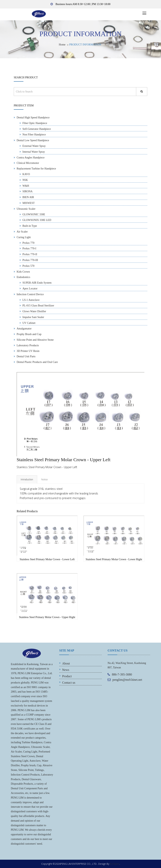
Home (62, 45)
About (66, 663)
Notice (45, 479)
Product (67, 676)
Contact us (69, 683)
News (66, 670)
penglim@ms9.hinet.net (127, 680)
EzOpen (115, 864)
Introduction (27, 479)
